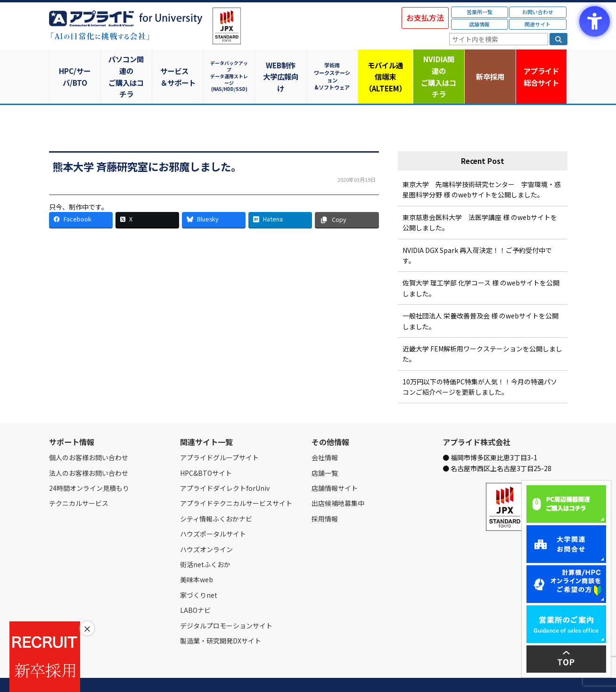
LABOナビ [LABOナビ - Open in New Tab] (195, 587)
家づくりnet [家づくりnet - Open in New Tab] (199, 572)
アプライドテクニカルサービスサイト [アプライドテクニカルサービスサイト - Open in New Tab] (236, 480)
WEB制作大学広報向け (282, 65)
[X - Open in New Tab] (147, 197)
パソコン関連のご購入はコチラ (127, 65)
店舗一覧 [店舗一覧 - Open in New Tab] (325, 450)
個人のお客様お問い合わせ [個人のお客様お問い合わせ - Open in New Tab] (89, 435)
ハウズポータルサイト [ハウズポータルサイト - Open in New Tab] (213, 511)
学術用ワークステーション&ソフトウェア (334, 65)
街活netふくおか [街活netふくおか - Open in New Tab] (205, 542)
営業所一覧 (480, 12)
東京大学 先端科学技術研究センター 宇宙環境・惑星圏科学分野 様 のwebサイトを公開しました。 (482, 167)
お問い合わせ (538, 12)
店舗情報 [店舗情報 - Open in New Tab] (479, 24)
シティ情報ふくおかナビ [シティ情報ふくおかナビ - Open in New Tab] (216, 496)
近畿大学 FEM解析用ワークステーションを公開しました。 (482, 331)
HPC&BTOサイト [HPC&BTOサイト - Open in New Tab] (206, 450)
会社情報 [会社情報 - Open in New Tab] (325, 435)
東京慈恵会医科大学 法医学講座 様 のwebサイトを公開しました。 (480, 199)
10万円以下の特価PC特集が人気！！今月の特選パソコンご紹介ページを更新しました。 (480, 364)
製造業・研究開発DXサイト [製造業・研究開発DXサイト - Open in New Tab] (221, 618)
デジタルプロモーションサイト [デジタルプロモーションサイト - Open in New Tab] (226, 602)
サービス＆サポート (178, 65)
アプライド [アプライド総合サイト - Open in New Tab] (541, 65)
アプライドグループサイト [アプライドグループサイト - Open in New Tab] (219, 435)
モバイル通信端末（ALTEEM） (386, 65)
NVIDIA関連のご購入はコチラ (438, 65)
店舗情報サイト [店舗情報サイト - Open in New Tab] (335, 465)
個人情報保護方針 (227, 674)
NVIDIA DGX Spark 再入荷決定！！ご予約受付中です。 (477, 232)
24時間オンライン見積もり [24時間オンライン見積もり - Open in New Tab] (89, 465)
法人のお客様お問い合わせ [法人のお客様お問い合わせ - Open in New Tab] (89, 450)
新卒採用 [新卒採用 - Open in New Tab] (490, 65)
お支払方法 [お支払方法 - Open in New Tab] (425, 17)
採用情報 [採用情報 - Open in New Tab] (325, 496)
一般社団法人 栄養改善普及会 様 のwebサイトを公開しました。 (480, 298)
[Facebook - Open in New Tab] (81, 197)
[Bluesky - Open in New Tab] (214, 197)
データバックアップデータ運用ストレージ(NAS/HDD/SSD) (230, 65)
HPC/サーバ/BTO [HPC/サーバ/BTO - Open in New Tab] (75, 65)
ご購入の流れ (184, 674)
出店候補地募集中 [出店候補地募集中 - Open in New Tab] (338, 480)
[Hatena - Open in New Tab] (280, 197)
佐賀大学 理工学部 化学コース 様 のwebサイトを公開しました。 (481, 265)
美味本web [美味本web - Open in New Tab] (197, 557)
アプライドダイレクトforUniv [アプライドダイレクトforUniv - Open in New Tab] (225, 465)
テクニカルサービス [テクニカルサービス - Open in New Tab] (79, 480)
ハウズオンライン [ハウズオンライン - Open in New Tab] (206, 526)
